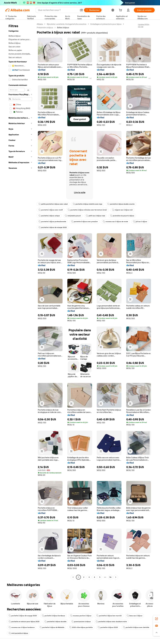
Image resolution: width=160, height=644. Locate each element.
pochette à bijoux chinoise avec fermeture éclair (87, 210)
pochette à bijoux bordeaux (53, 616)
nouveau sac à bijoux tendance (22, 627)
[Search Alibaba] (58, 10)
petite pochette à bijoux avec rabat (53, 204)
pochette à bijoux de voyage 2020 (53, 227)
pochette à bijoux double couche (121, 204)
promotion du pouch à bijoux (122, 216)
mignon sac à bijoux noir (122, 210)
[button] (81, 10)
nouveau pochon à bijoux (81, 616)
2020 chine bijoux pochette (81, 627)
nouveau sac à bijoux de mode (115, 222)
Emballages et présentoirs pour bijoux (106, 24)
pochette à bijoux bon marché (109, 616)
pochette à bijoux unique (49, 216)
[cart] (121, 10)
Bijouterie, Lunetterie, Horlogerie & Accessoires (67, 24)
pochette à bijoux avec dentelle (136, 627)
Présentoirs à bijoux (45, 27)
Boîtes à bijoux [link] (63, 27)
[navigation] (20, 301)
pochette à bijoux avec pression (84, 222)
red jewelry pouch (73, 216)
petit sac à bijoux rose (95, 216)
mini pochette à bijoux (18, 633)
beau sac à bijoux (134, 616)
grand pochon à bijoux (81, 622)
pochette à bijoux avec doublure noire (111, 622)
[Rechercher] (93, 10)
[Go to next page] (116, 577)
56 (110, 577)
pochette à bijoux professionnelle (52, 222)
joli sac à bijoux (140, 222)
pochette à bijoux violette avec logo (88, 204)
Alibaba (40, 24)
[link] (157, 619)
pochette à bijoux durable (55, 622)
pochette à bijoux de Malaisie (52, 627)
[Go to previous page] (73, 577)
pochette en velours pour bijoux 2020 (24, 622)
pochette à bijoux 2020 (108, 627)
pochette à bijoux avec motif (51, 210)
